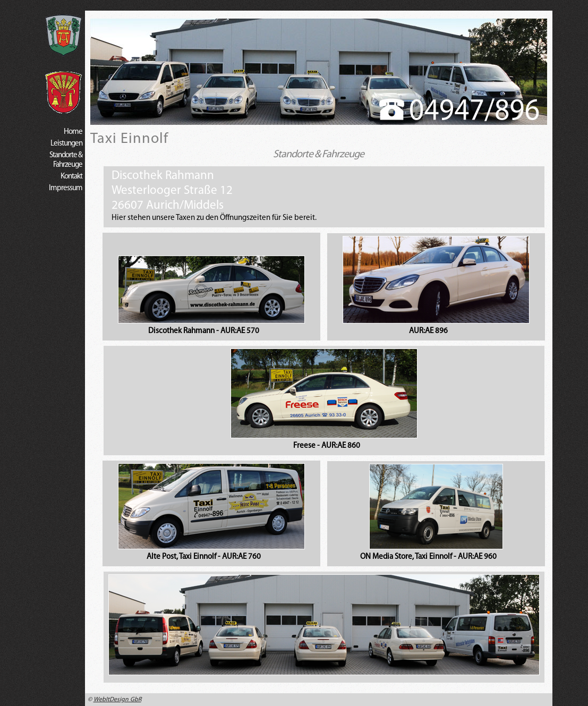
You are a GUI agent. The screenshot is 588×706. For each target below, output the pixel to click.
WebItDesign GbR (117, 700)
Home (73, 132)
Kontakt (71, 177)
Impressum (66, 188)
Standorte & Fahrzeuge (66, 160)
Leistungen (66, 144)
